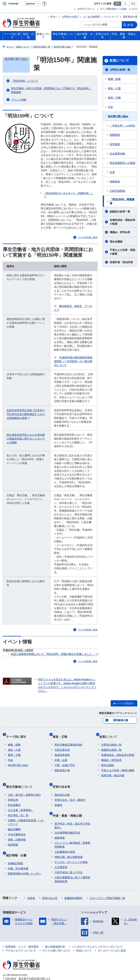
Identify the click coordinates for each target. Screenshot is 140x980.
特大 (133, 4)
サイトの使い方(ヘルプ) (56, 938)
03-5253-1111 (23, 970)
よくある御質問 (91, 17)
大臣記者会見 (62, 745)
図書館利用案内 (73, 885)
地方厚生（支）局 (18, 806)
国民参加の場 (130, 17)
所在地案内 (14, 796)
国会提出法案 (62, 786)
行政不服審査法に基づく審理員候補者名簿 (72, 867)
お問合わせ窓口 (70, 17)
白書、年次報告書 (18, 856)
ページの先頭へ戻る (88, 237)
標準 (117, 4)
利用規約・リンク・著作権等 (22, 934)
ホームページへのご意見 (112, 938)
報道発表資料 (62, 750)
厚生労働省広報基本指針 (69, 740)
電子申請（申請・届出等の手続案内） (72, 813)
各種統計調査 (15, 851)
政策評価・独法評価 (121, 262)
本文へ (54, 17)
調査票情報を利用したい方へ (24, 861)
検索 (131, 24)
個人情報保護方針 (55, 934)
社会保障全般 (117, 154)
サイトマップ (111, 17)
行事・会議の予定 (65, 760)
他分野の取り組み (118, 116)
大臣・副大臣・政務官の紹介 (24, 786)
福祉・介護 (114, 88)
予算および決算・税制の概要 (122, 252)
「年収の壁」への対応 (122, 126)
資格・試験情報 (17, 831)
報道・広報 (62, 734)
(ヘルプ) (133, 9)
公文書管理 (61, 854)
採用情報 (13, 836)
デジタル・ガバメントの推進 (71, 849)
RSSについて (84, 938)
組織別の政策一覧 (120, 212)
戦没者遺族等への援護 (122, 163)
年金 (110, 107)
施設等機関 (14, 821)
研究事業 (115, 144)
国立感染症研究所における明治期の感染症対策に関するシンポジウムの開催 (26, 439)
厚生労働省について (21, 780)
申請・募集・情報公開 (69, 805)
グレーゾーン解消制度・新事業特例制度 (72, 832)
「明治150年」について (25, 81)
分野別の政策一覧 (120, 70)
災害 (112, 172)
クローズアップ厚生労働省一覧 (107, 885)
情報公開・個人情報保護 (69, 844)
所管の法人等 (50, 885)
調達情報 (60, 825)
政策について (119, 61)
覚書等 (58, 796)
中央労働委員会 (17, 826)
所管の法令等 (63, 780)
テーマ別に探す (18, 734)
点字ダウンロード (86, 9)
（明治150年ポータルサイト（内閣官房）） (68, 195)
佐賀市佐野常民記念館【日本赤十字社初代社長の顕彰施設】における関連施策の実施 (26, 414)
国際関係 (115, 135)
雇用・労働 (114, 98)
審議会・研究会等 (120, 232)
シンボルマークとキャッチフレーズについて (97, 934)
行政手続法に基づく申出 (69, 860)
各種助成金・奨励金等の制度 (122, 222)
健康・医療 (114, 79)
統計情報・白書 (18, 844)
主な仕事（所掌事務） (21, 801)
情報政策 (115, 182)
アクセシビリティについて (21, 938)
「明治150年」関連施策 (122, 201)
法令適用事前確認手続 (67, 820)
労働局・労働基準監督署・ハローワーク (26, 814)
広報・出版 (61, 755)
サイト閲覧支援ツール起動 (113, 9)
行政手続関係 (117, 191)
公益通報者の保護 (65, 839)
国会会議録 (116, 242)
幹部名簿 (13, 791)
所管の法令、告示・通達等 (70, 791)
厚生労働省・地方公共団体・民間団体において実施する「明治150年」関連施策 (51, 90)
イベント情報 (19, 100)
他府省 (31, 885)
